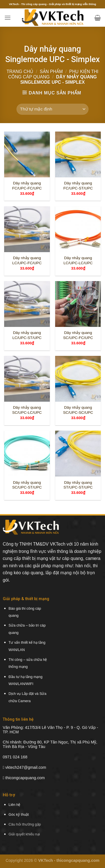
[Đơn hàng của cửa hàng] (53, 109)
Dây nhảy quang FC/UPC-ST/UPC (78, 186)
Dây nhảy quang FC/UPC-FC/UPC (27, 186)
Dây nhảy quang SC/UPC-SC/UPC (78, 410)
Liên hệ (15, 805)
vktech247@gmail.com (26, 767)
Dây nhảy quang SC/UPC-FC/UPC (78, 335)
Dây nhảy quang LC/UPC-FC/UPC (27, 260)
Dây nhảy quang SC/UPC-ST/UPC (27, 485)
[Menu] (8, 18)
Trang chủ (20, 72)
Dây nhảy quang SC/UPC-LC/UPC (27, 410)
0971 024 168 (15, 757)
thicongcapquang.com (25, 778)
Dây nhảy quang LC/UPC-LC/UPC (78, 260)
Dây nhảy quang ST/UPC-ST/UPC (78, 485)
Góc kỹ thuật (19, 814)
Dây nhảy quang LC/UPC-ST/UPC (27, 335)
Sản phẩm (51, 72)
